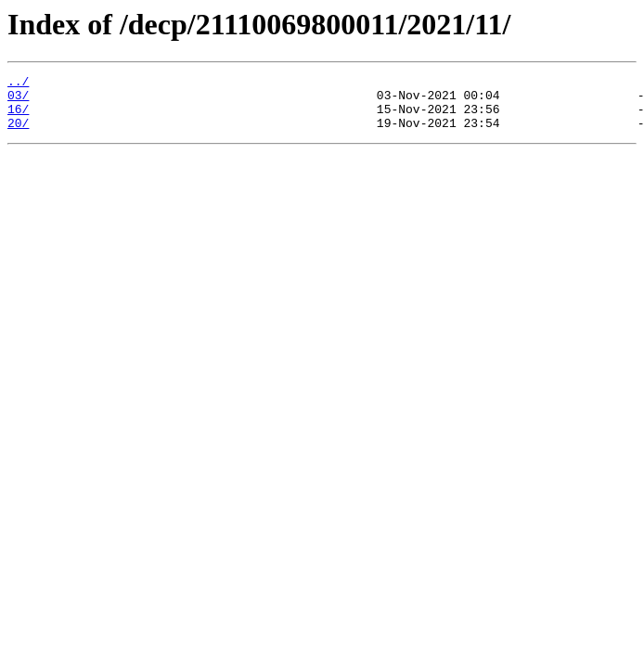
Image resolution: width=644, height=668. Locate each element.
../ (18, 83)
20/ (18, 134)
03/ (18, 100)
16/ (18, 117)
